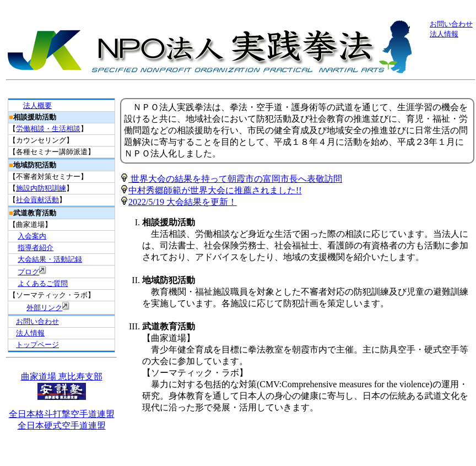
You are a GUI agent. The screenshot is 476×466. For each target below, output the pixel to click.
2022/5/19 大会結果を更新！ (183, 202)
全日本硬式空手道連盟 (62, 426)
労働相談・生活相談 (48, 129)
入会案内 (32, 236)
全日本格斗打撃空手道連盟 (62, 414)
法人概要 (37, 105)
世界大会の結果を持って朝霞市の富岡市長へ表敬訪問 (231, 179)
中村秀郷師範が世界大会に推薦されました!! (211, 190)
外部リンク (44, 308)
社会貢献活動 (37, 200)
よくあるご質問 (43, 283)
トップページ (37, 345)
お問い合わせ (451, 24)
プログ (28, 272)
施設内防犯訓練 (41, 188)
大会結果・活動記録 (50, 259)
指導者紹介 (36, 248)
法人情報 (444, 34)
